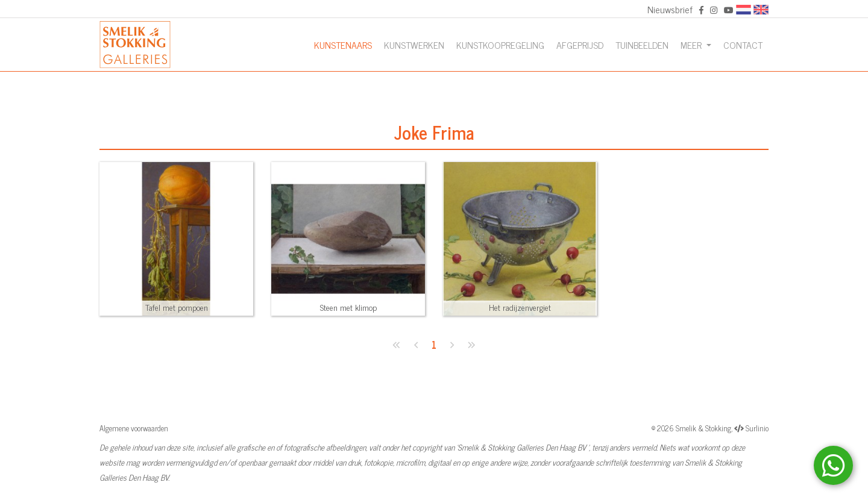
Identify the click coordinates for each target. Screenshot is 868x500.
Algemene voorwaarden (134, 428)
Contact (743, 45)
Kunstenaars (343, 45)
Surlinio (757, 428)
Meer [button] (692, 45)
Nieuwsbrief (670, 9)
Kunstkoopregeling (500, 45)
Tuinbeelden (642, 45)
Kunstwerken (414, 45)
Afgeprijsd (580, 45)
